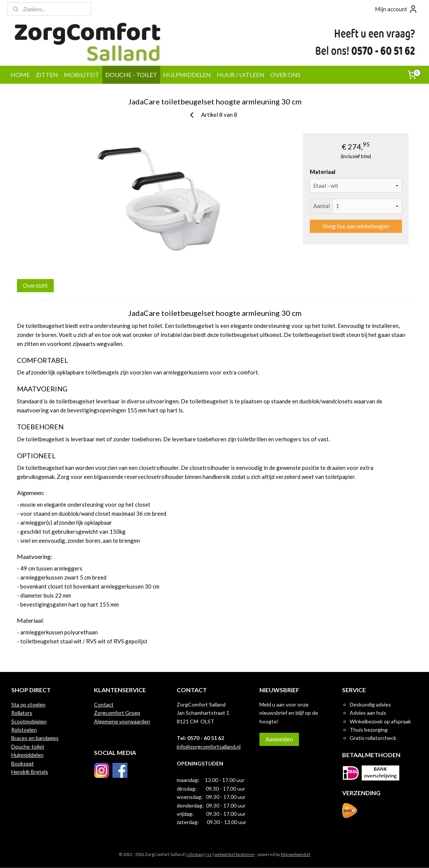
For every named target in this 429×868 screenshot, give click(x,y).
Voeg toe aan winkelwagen (355, 226)
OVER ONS (285, 75)
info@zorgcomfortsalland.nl (209, 746)
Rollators (22, 713)
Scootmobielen (29, 721)
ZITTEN (47, 75)
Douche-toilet (28, 746)
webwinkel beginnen (234, 854)
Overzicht (35, 285)
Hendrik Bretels (30, 772)
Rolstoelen (24, 730)
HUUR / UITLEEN (241, 75)
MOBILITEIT (82, 75)
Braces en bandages (35, 738)
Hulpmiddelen (27, 755)
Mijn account (396, 9)
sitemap (195, 854)
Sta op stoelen (28, 704)
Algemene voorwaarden (122, 721)
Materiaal (323, 172)
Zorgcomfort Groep (117, 713)
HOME (20, 75)
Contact (104, 704)
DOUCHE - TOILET (131, 75)
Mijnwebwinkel (296, 854)
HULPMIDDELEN (187, 75)
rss (208, 854)
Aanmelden (279, 739)
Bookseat (23, 763)
